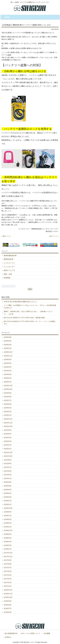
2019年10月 (8, 508)
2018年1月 (8, 549)
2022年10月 (8, 426)
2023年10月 (8, 389)
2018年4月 (8, 542)
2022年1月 (8, 449)
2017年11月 (8, 556)
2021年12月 (8, 452)
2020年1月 (8, 504)
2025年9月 (8, 337)
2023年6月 (8, 404)
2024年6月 (8, 363)
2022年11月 (8, 423)
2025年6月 (8, 341)
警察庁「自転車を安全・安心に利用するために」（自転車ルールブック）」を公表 (29, 313)
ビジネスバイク (9, 263)
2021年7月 (8, 467)
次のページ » (54, 236)
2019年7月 (8, 516)
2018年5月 (8, 538)
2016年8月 (8, 605)
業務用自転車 (9, 259)
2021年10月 (8, 456)
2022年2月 (8, 445)
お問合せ (8, 637)
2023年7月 (8, 400)
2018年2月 (8, 545)
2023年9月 (8, 393)
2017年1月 (8, 586)
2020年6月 (8, 490)
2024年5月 (8, 367)
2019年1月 (8, 527)
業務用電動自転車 (10, 256)
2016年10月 (8, 597)
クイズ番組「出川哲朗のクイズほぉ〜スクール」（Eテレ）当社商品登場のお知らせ (30, 307)
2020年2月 (8, 501)
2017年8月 (8, 564)
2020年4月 (8, 493)
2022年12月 (8, 419)
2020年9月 (8, 482)
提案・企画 (8, 274)
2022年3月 (8, 441)
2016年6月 (8, 612)
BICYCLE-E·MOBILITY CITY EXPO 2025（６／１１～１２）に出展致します (30, 323)
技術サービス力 (9, 270)
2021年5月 (8, 475)
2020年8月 (8, 486)
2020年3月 (8, 497)
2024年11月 (8, 356)
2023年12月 (8, 386)
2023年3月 (8, 412)
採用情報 (7, 278)
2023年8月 (8, 397)
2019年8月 (8, 512)
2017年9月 (8, 560)
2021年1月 (8, 478)
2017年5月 (8, 571)
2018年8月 (8, 534)
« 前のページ (6, 236)
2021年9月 (8, 460)
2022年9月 (8, 430)
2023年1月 (8, 415)
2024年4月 (8, 371)
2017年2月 (8, 582)
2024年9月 (8, 359)
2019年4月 (8, 523)
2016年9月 (8, 601)
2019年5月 (8, 519)
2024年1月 (8, 382)
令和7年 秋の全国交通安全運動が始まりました (20, 302)
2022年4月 (8, 438)
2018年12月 (8, 530)
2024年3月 (8, 374)
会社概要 (47, 633)
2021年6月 (8, 471)
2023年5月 (8, 408)
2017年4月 (8, 575)
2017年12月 (8, 553)
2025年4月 (8, 345)
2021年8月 (8, 463)
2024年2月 (8, 378)
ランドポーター (9, 267)
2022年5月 (8, 434)
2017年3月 (8, 579)
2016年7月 (8, 608)
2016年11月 (8, 594)
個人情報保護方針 (11, 633)
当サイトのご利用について (31, 633)
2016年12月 (8, 590)
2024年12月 (8, 352)
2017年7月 (8, 568)
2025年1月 (8, 348)
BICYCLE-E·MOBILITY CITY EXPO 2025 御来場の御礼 (24, 318)
